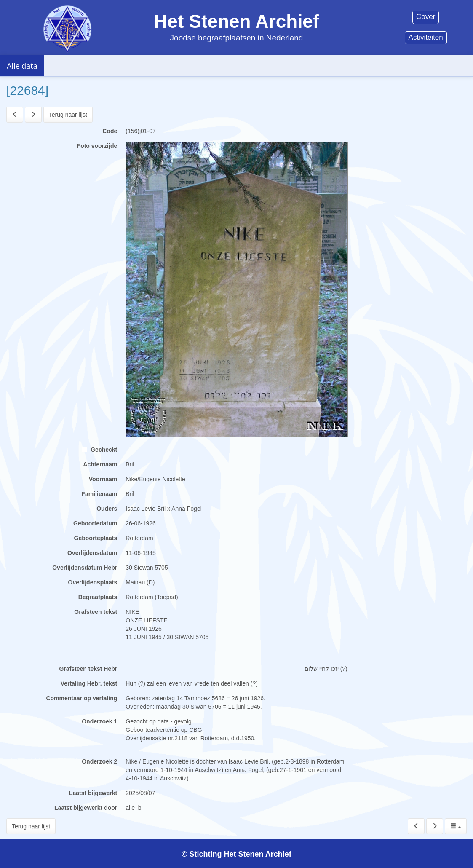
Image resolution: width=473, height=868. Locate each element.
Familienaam (99, 494)
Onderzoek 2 (99, 761)
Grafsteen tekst (96, 612)
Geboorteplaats (96, 538)
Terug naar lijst (68, 115)
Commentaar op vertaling (82, 698)
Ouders (107, 509)
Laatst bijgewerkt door (86, 808)
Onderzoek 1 (99, 721)
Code (110, 131)
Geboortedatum (95, 523)
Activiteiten (426, 37)
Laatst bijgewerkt (93, 793)
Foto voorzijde (97, 146)
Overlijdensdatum (92, 553)
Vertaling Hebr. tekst (89, 683)
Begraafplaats (98, 597)
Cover (426, 17)
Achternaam (100, 464)
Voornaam (103, 479)
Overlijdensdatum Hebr (85, 568)
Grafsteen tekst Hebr (88, 669)
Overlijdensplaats (93, 582)
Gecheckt (99, 450)
